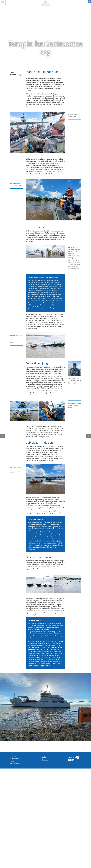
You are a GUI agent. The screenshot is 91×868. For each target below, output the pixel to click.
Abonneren (45, 856)
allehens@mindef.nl (16, 862)
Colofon (44, 853)
